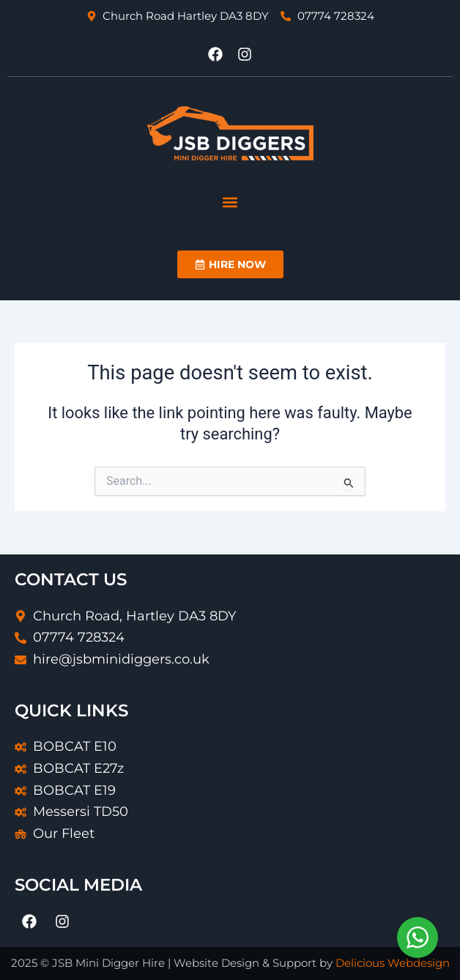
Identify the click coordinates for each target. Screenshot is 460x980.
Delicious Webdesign (393, 963)
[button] (230, 202)
